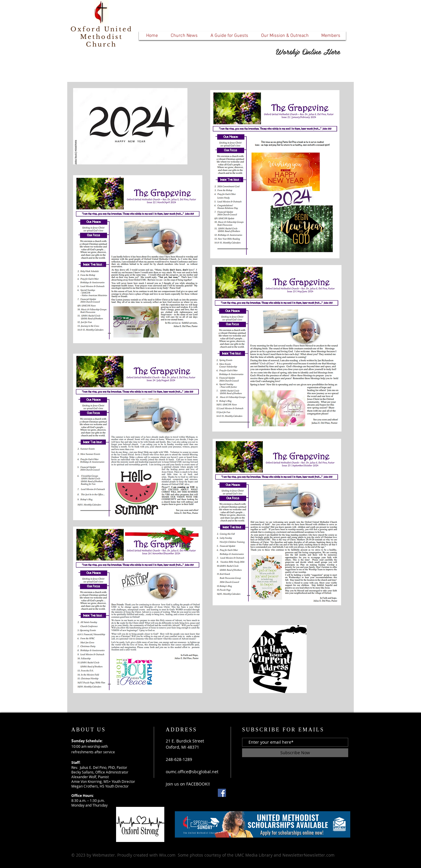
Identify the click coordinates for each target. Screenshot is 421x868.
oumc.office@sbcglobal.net (192, 772)
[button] (184, 36)
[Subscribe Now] (295, 753)
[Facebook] (222, 793)
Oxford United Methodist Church (102, 37)
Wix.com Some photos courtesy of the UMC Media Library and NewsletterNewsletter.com (247, 855)
